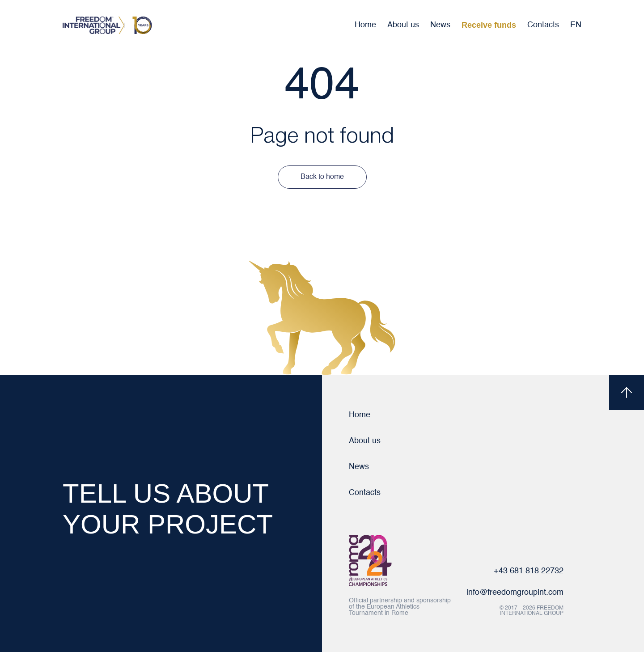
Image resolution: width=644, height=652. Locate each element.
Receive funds (489, 25)
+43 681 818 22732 (529, 571)
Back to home (322, 177)
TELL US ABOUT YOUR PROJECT (168, 509)
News (440, 25)
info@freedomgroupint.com (515, 593)
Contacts (543, 25)
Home (365, 25)
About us (403, 25)
